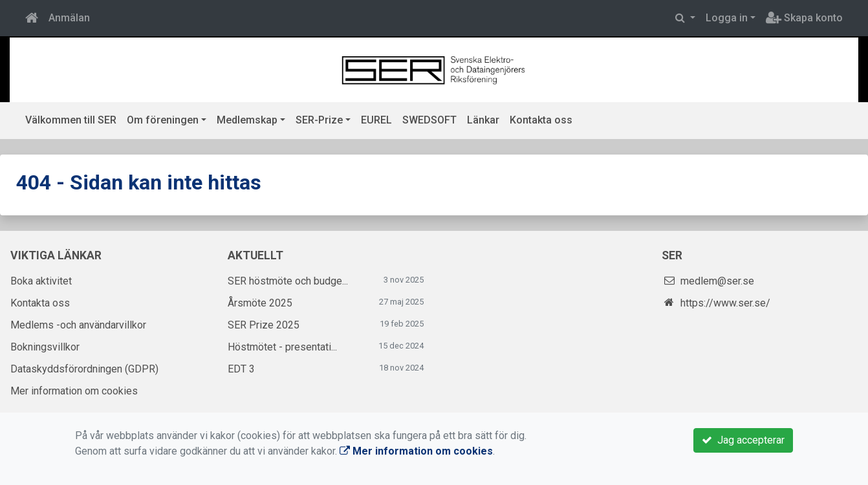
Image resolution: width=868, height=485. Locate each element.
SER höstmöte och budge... (288, 281)
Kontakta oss (541, 120)
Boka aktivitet (41, 281)
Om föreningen (163, 120)
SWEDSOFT (429, 120)
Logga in (727, 18)
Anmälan (69, 18)
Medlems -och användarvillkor (78, 325)
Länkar (483, 120)
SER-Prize (319, 120)
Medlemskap (247, 120)
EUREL (376, 120)
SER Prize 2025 (264, 325)
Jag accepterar (743, 440)
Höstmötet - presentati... (282, 347)
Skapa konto (804, 18)
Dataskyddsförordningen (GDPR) (84, 369)
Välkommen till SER (71, 120)
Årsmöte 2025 (260, 303)
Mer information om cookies (74, 391)
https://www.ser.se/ (725, 303)
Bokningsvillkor (45, 347)
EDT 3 (241, 369)
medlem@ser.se (717, 281)
